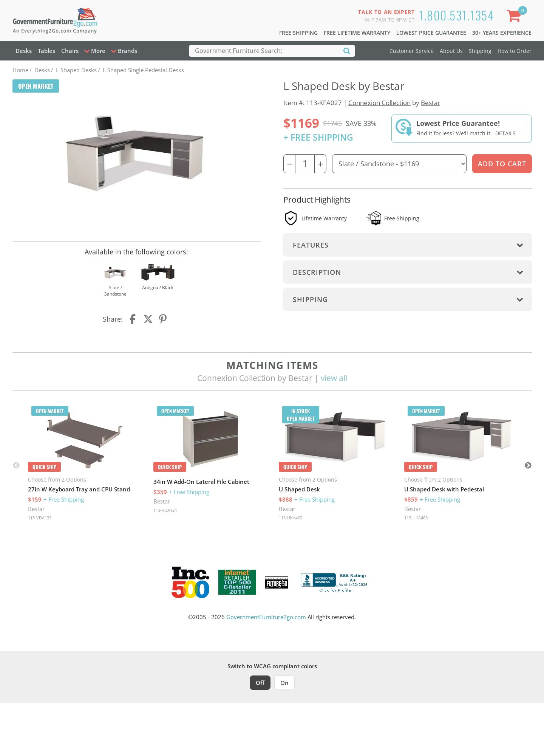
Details (505, 133)
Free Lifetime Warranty (357, 33)
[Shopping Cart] (515, 17)
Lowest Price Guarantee (431, 33)
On (284, 683)
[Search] (347, 50)
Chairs (70, 51)
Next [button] (528, 466)
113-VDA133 (40, 518)
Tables (46, 51)
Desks (24, 51)
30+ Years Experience (502, 33)
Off (260, 683)
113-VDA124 (165, 510)
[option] (85, 466)
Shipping (480, 51)
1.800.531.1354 (456, 15)
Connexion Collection (379, 103)
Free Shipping (298, 33)
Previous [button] (16, 466)
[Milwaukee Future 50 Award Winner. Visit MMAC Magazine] (277, 582)
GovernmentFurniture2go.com (266, 617)
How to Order (515, 51)
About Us (451, 51)
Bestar (430, 103)
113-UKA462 (291, 518)
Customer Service (412, 51)
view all (334, 378)
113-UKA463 (416, 518)
